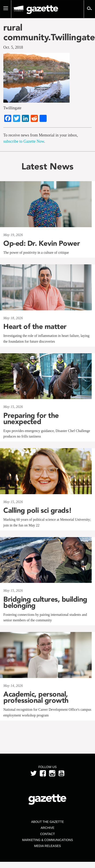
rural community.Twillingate (47, 32)
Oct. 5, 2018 (13, 47)
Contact (48, 834)
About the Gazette (47, 822)
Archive (47, 828)
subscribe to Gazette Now (24, 141)
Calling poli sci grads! (38, 510)
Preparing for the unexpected (31, 419)
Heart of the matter (35, 326)
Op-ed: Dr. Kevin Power (42, 243)
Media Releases (47, 846)
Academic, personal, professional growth (36, 697)
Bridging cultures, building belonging (45, 602)
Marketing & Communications (47, 840)
